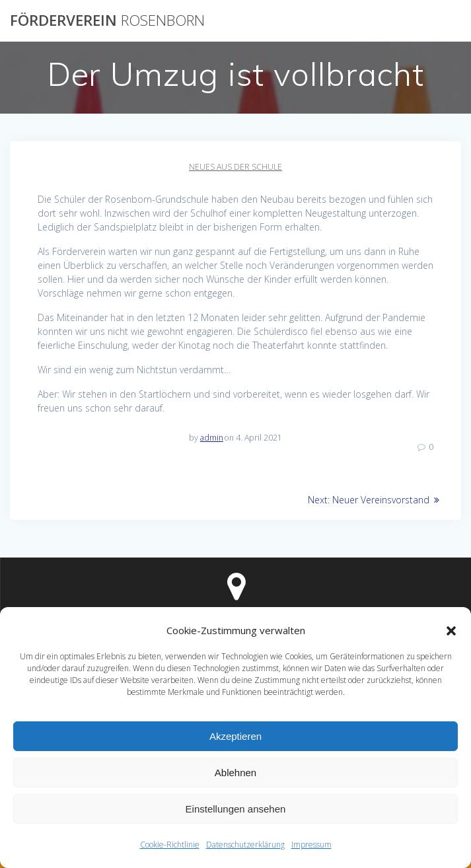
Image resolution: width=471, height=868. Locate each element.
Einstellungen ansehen (236, 809)
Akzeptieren (235, 736)
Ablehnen (235, 773)
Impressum (311, 845)
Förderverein (107, 20)
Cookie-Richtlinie (170, 845)
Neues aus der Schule (235, 167)
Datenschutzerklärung (245, 845)
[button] (451, 631)
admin (212, 438)
